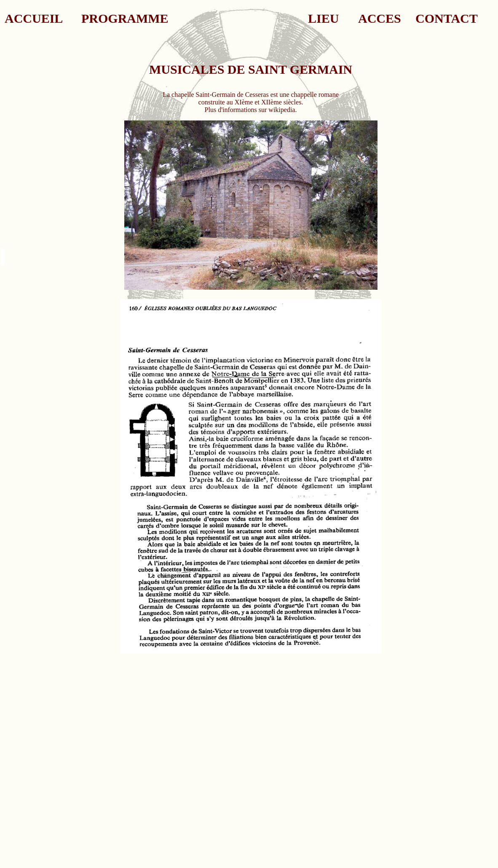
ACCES (380, 18)
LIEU (323, 18)
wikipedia (282, 110)
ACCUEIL (34, 18)
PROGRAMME (125, 18)
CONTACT (447, 18)
